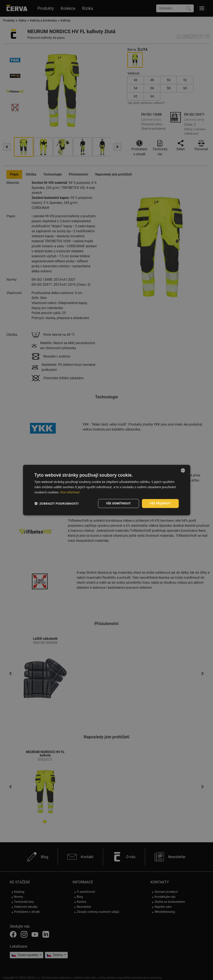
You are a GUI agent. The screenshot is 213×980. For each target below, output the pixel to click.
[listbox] (183, 470)
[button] (57, 503)
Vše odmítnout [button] (117, 503)
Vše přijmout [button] (160, 503)
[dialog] (107, 490)
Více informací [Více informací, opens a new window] (71, 492)
